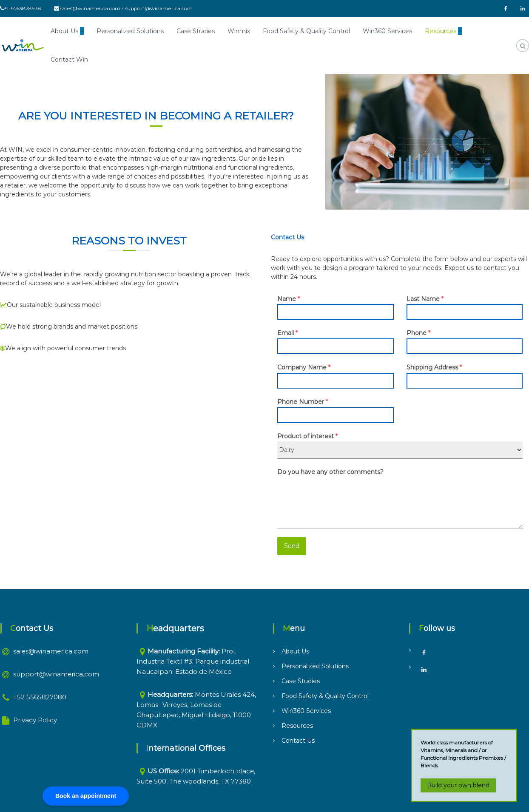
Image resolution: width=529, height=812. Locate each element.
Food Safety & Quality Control (306, 31)
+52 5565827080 (40, 697)
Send (292, 546)
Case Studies (196, 31)
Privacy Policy (35, 720)
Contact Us (298, 741)
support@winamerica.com (159, 8)
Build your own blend (458, 785)
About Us (64, 31)
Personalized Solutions (130, 31)
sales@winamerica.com (90, 8)
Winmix (239, 31)
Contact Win (69, 60)
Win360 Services (387, 31)
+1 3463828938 (23, 8)
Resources (441, 31)
